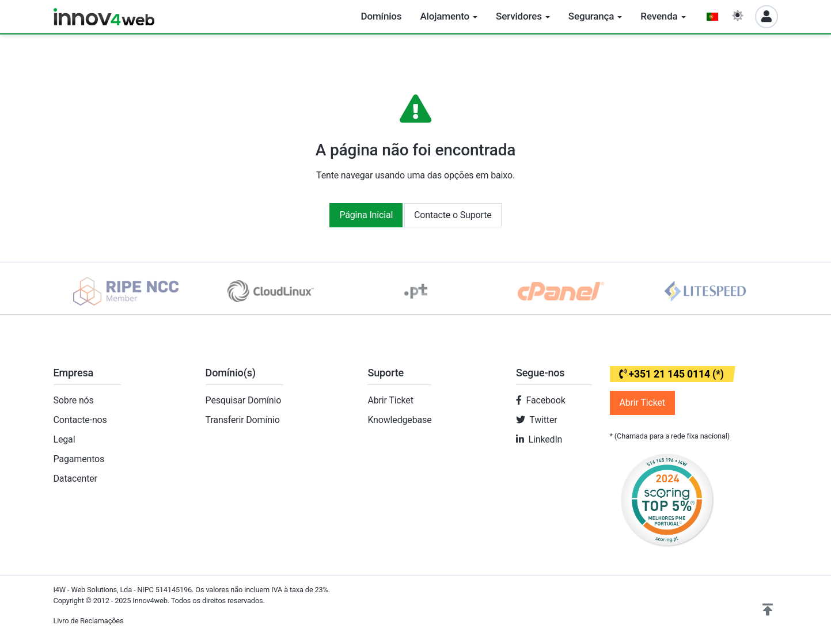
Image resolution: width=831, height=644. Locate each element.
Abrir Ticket (390, 400)
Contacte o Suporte (453, 215)
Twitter (543, 420)
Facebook (546, 400)
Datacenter (75, 479)
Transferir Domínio (243, 420)
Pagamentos (79, 459)
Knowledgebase (399, 420)
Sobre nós (74, 400)
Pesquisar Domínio (244, 400)
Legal (64, 439)
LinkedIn (546, 439)
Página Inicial (366, 215)
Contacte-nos (80, 420)
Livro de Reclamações (89, 621)
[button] (768, 610)
